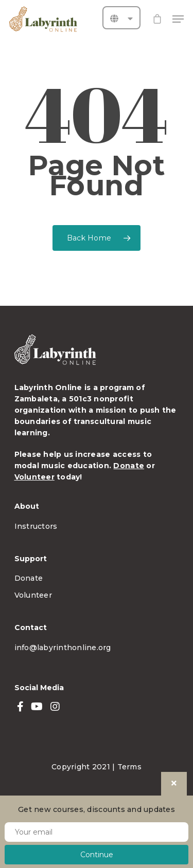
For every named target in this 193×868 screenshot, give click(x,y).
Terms (129, 767)
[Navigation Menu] (178, 19)
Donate (129, 466)
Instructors (36, 526)
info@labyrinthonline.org (63, 648)
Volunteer (34, 477)
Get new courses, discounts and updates (97, 809)
